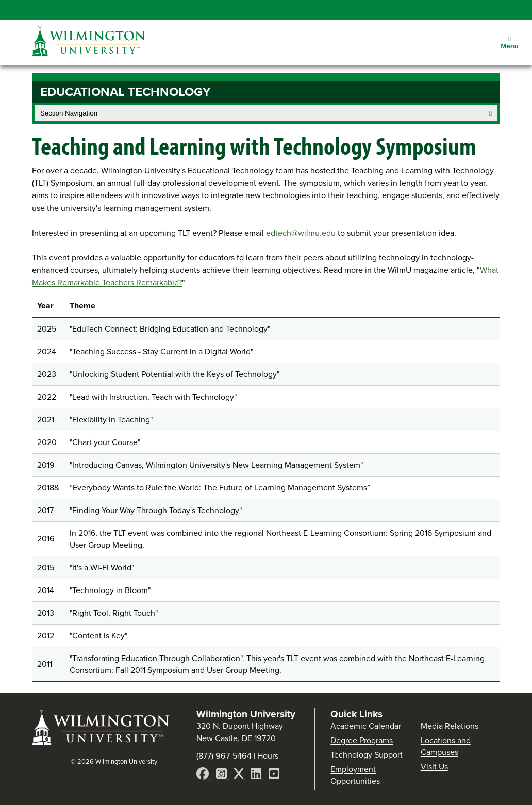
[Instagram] (222, 775)
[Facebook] (204, 775)
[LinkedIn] (257, 775)
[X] (240, 775)
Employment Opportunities (355, 775)
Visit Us (434, 767)
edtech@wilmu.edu (301, 233)
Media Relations (450, 726)
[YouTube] (274, 775)
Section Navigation (266, 113)
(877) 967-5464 (224, 756)
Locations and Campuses (446, 746)
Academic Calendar (366, 726)
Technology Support (367, 755)
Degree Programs (362, 740)
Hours (268, 756)
